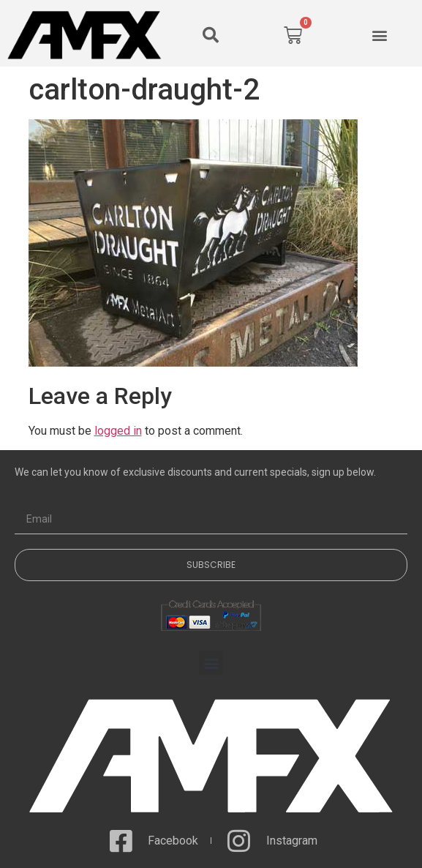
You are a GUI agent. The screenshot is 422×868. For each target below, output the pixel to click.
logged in (118, 431)
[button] (211, 35)
